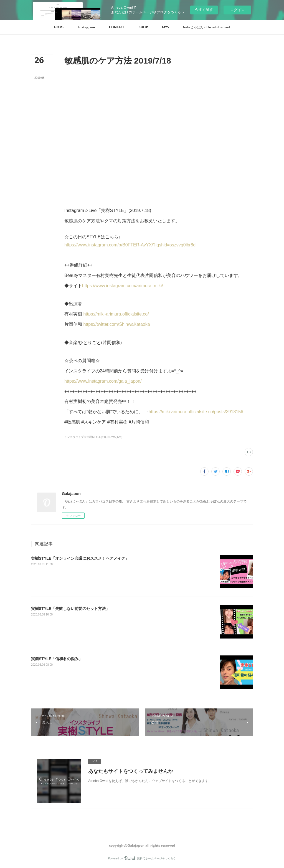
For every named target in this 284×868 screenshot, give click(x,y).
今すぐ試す (204, 10)
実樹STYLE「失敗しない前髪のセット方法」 (70, 609)
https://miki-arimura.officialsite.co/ (116, 314)
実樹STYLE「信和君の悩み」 (57, 659)
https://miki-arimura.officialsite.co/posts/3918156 (196, 412)
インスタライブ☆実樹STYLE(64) (85, 437)
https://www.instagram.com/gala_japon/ (103, 381)
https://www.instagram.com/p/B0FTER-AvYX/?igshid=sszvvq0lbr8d (130, 245)
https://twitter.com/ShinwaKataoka (116, 324)
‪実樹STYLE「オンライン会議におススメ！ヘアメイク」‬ (80, 558)
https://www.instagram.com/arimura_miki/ (123, 286)
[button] (59, 27)
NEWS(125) (115, 437)
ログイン (237, 10)
